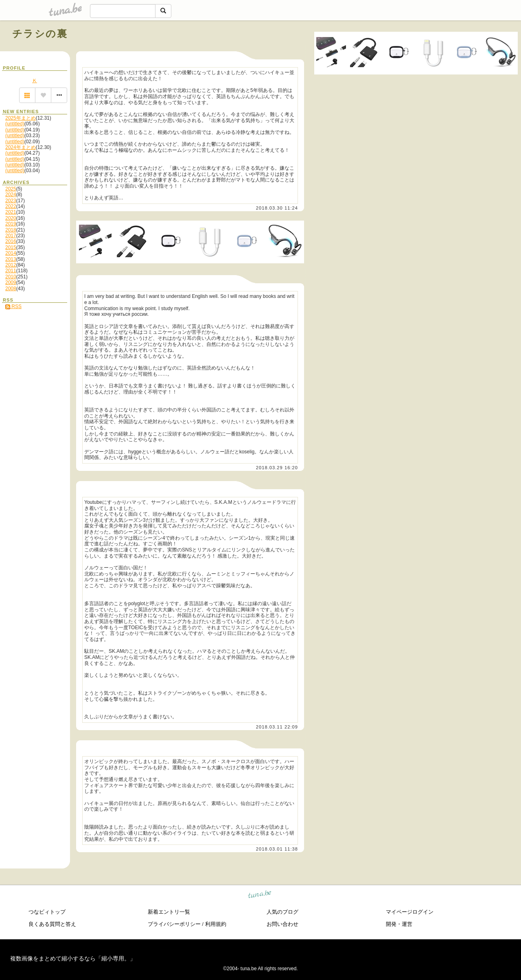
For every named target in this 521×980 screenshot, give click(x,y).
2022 (11, 206)
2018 (11, 230)
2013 (11, 259)
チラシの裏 (40, 34)
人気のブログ (282, 912)
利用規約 (216, 924)
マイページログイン (410, 912)
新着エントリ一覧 (169, 912)
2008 (11, 289)
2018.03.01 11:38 (277, 849)
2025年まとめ (21, 118)
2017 (11, 236)
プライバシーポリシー (174, 924)
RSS (13, 306)
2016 (11, 241)
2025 (11, 189)
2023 (11, 201)
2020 (11, 218)
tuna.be (260, 896)
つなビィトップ (47, 912)
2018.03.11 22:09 (277, 727)
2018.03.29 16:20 (277, 468)
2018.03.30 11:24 (277, 208)
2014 (11, 253)
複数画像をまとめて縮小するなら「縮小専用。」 (73, 958)
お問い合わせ (282, 924)
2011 (11, 271)
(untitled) (15, 124)
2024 (11, 195)
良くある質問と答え (52, 924)
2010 (11, 277)
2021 (11, 212)
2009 (11, 282)
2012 (11, 265)
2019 (11, 224)
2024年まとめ (21, 147)
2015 (11, 247)
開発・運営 (399, 924)
